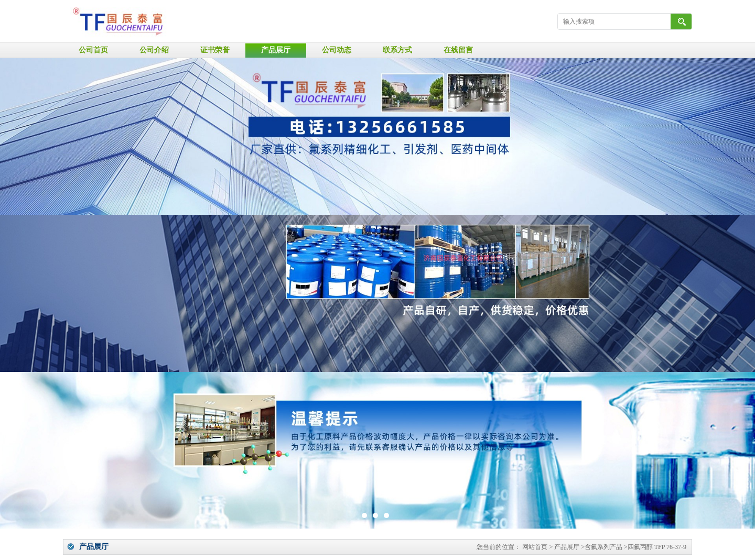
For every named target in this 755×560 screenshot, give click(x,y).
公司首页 (93, 50)
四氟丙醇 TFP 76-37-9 (657, 547)
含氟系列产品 (603, 547)
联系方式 (397, 50)
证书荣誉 (215, 50)
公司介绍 (154, 50)
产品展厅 (276, 50)
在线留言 (458, 50)
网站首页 (535, 547)
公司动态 (337, 50)
